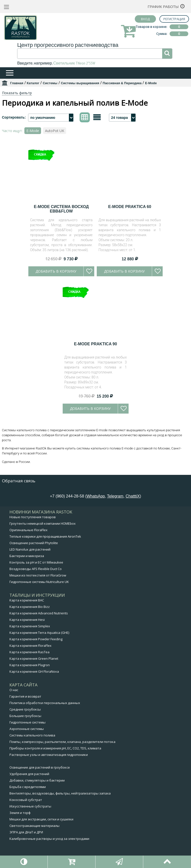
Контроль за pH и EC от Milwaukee (36, 562)
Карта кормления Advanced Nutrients (39, 613)
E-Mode (33, 131)
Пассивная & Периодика (122, 83)
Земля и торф (20, 813)
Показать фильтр (17, 93)
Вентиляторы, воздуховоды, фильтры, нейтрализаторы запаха (60, 793)
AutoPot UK (55, 131)
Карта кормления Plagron (30, 665)
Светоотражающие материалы (34, 826)
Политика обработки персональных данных (45, 703)
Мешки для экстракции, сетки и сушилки (41, 819)
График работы (163, 7)
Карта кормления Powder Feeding (36, 639)
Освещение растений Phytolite (34, 543)
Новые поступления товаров (33, 517)
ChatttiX (133, 496)
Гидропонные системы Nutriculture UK (39, 582)
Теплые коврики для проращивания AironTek (45, 536)
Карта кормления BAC (27, 600)
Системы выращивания (80, 83)
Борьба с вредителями (28, 787)
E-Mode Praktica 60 (130, 207)
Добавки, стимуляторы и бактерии (37, 780)
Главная (17, 83)
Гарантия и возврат (25, 696)
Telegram (115, 496)
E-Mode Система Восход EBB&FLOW (61, 209)
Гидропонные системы (27, 722)
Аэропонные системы (27, 729)
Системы (50, 83)
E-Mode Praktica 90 (96, 344)
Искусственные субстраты (30, 806)
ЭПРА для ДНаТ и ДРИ (26, 832)
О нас (14, 690)
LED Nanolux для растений (30, 549)
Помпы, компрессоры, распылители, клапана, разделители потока (62, 742)
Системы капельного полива (32, 735)
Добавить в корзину (56, 271)
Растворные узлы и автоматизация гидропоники (49, 755)
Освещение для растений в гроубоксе (40, 767)
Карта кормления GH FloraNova (34, 671)
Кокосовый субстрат (26, 800)
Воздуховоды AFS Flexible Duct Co (36, 569)
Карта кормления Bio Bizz (30, 607)
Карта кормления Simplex (30, 626)
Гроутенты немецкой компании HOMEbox (43, 523)
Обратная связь (19, 481)
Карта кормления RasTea (29, 652)
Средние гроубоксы (25, 709)
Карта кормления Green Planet (34, 658)
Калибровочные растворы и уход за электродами (49, 839)
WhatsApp (96, 496)
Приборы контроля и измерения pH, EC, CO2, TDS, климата (55, 748)
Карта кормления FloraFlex (30, 646)
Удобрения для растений (29, 774)
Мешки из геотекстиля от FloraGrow (38, 575)
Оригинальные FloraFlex (28, 530)
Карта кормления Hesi (27, 620)
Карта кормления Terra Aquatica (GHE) (39, 633)
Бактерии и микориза (27, 556)
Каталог (33, 83)
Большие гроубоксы (25, 716)
